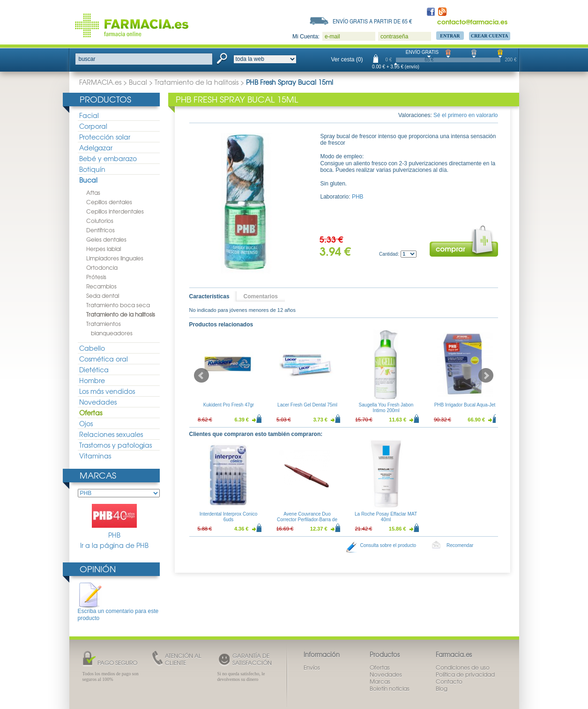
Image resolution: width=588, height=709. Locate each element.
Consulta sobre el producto (388, 545)
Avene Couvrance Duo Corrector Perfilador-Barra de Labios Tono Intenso (307, 520)
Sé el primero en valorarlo (465, 115)
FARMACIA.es (100, 82)
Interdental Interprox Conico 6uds (228, 517)
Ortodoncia (102, 267)
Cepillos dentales (109, 202)
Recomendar (460, 545)
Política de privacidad (465, 674)
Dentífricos (100, 230)
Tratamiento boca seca (118, 305)
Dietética (94, 369)
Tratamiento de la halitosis (197, 82)
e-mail (332, 37)
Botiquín (92, 169)
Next (486, 376)
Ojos (86, 423)
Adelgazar (96, 148)
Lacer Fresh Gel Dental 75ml (307, 405)
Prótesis (96, 277)
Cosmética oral (104, 359)
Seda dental (103, 295)
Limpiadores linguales (115, 258)
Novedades (98, 402)
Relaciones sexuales (111, 434)
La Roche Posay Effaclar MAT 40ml (386, 517)
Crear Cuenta (490, 36)
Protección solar (105, 137)
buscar (87, 59)
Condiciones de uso (463, 667)
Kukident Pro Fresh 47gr (228, 405)
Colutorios (100, 221)
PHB (114, 522)
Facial (89, 115)
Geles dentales (106, 239)
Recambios (101, 286)
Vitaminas (95, 456)
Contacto (449, 681)
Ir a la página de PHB (114, 545)
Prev (201, 376)
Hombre (92, 380)
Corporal (93, 126)
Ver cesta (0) (347, 59)
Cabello (92, 348)
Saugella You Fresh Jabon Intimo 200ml (386, 408)
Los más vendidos (107, 391)
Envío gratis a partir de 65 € (372, 21)
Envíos (312, 667)
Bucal (138, 82)
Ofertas (91, 413)
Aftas (93, 192)
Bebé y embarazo (108, 158)
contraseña (394, 37)
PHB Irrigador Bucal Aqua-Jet (465, 405)
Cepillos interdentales (115, 211)
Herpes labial (104, 249)
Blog (442, 688)
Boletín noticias (390, 688)
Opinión (98, 569)
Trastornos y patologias (115, 445)
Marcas (98, 475)
